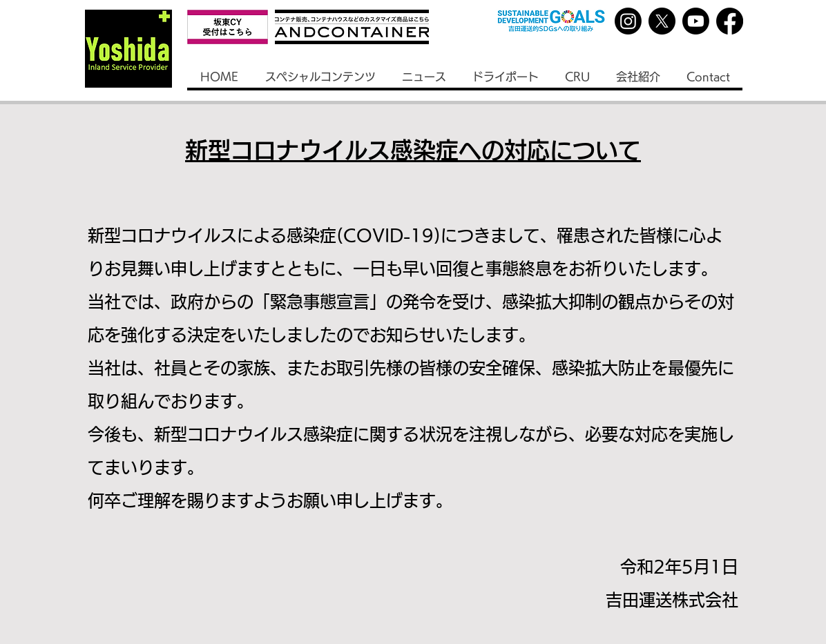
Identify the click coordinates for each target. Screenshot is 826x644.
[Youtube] (696, 21)
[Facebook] (730, 21)
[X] (662, 21)
